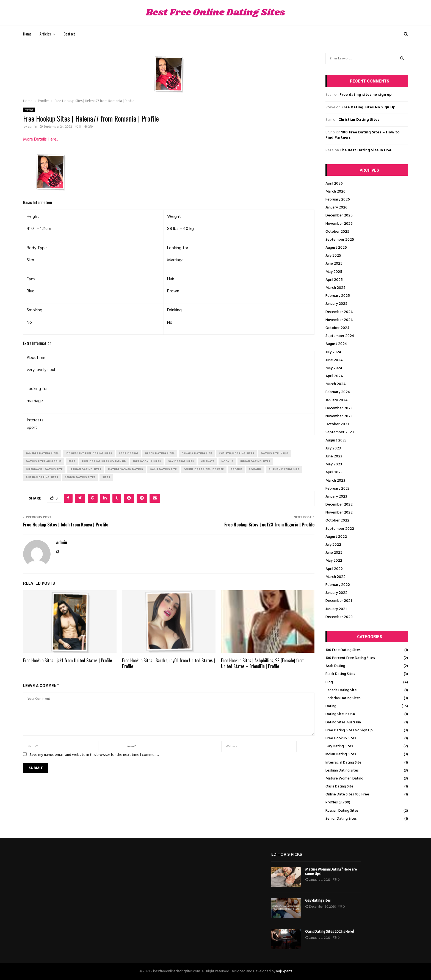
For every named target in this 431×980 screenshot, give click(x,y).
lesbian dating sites (85, 470)
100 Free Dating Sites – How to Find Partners (363, 135)
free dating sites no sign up (104, 462)
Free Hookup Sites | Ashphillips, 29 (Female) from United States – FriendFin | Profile (263, 663)
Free (72, 462)
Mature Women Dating (344, 779)
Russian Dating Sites (342, 811)
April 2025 (334, 280)
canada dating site (197, 454)
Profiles (29, 110)
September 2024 (340, 336)
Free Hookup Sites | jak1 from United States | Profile (67, 660)
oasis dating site (163, 470)
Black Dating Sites (340, 674)
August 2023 (336, 440)
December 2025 (339, 216)
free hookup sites (147, 462)
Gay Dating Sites (339, 746)
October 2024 (338, 328)
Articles (45, 34)
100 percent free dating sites (89, 454)
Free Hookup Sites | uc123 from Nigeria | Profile (269, 525)
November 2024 (339, 320)
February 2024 (338, 392)
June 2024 (334, 360)
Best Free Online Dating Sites (215, 13)
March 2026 (335, 192)
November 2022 (339, 513)
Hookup (227, 462)
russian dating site (284, 470)
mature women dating (125, 470)
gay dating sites (181, 462)
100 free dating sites (42, 454)
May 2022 (334, 561)
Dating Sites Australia (343, 722)
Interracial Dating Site (343, 763)
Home (27, 34)
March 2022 (335, 577)
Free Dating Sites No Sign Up (368, 107)
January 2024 (337, 400)
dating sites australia (44, 462)
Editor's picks (287, 854)
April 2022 (334, 569)
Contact (69, 34)
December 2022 (339, 505)
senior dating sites (80, 477)
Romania (255, 470)
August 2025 (336, 248)
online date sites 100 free (204, 470)
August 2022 (336, 537)
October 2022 (337, 521)
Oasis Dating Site (339, 787)
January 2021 (336, 609)
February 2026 (338, 200)
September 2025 (340, 240)
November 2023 (339, 416)
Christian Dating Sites (359, 120)
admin (32, 127)
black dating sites (160, 454)
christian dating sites (236, 454)
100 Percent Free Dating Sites (350, 658)
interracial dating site (44, 470)
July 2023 (333, 448)
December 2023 (339, 408)
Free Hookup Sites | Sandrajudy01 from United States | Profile (168, 663)
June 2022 (334, 553)
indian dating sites (255, 462)
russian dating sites (42, 477)
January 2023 (336, 497)
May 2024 (334, 368)
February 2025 (338, 296)
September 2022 (340, 529)
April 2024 (334, 376)
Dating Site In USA (340, 714)
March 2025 (335, 288)
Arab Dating (335, 666)
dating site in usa (275, 454)
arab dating (129, 454)
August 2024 (336, 344)
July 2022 (333, 545)
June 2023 (334, 456)
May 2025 (334, 272)
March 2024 (336, 384)
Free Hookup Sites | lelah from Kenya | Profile (66, 525)
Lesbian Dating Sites (342, 771)
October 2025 (337, 232)
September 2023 (340, 432)
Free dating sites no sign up (366, 95)
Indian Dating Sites (341, 754)
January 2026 (336, 208)
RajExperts (284, 971)
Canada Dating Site (341, 690)
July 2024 (333, 352)
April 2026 (334, 184)
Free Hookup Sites (341, 738)
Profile (236, 470)
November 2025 (339, 224)
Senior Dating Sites (341, 819)
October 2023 (337, 424)
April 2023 (334, 472)
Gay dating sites (318, 900)
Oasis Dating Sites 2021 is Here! (329, 931)
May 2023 (334, 464)
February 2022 (338, 585)
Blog (329, 682)
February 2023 (338, 489)
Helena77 (208, 462)
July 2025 (333, 256)
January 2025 (336, 304)
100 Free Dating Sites (343, 650)
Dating (331, 706)
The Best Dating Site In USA (366, 150)
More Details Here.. (41, 139)
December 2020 (339, 617)
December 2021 (339, 601)
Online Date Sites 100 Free (347, 794)
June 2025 (334, 264)
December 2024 (339, 312)
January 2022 (336, 593)
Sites (106, 477)
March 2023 (335, 481)
